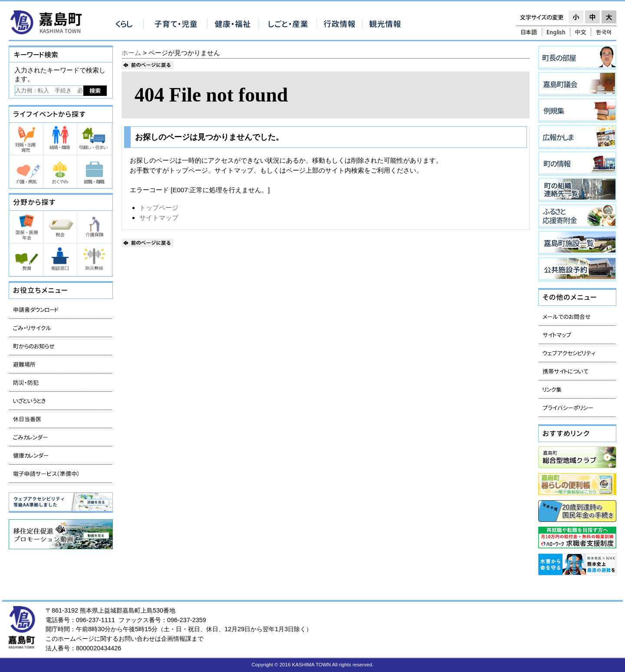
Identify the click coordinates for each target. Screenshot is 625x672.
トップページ (159, 208)
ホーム (131, 53)
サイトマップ (159, 218)
